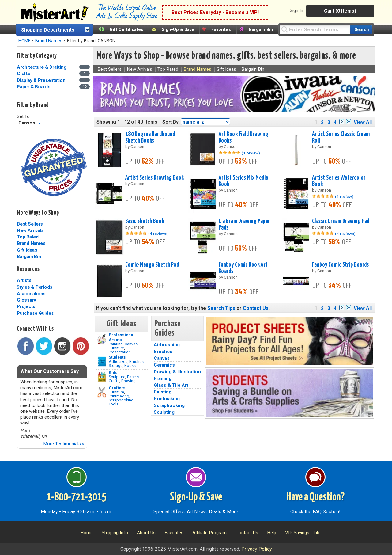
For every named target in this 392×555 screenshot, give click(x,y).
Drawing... (130, 381)
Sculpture (117, 377)
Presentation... (121, 352)
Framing (163, 378)
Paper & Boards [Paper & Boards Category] (34, 87)
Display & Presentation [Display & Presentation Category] (42, 80)
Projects (26, 306)
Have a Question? (316, 497)
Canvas (131, 344)
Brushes (136, 361)
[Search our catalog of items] (361, 30)
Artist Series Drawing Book (155, 178)
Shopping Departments (48, 30)
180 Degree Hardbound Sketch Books (150, 137)
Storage (116, 365)
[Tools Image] (102, 392)
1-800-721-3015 (76, 497)
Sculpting (164, 412)
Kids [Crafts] (113, 372)
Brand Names (49, 41)
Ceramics (164, 365)
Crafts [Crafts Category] (24, 74)
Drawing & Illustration (177, 372)
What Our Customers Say (50, 371)
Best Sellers (30, 224)
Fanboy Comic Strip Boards (341, 265)
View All (363, 122)
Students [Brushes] (117, 357)
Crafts (114, 381)
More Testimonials (64, 444)
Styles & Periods (34, 287)
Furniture (116, 348)
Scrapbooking (121, 400)
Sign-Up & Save (178, 30)
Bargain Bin (261, 30)
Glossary (26, 300)
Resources (28, 269)
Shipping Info (115, 533)
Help (272, 533)
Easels (133, 377)
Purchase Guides (35, 313)
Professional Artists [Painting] (122, 337)
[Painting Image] (102, 339)
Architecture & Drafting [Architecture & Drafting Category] (42, 67)
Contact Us (256, 308)
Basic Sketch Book (145, 221)
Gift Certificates (126, 30)
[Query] (315, 29)
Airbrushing (167, 345)
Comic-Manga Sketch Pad (152, 265)
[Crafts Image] (102, 377)
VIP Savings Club (302, 533)
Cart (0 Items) (340, 11)
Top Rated (28, 237)
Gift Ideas (27, 250)
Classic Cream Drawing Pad (341, 221)
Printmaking (119, 396)
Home (87, 533)
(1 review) (251, 153)
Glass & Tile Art (171, 385)
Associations (31, 294)
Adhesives (118, 361)
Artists (24, 280)
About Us (146, 533)
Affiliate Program (209, 533)
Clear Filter (40, 123)
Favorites (221, 30)
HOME (24, 41)
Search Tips (221, 308)
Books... (131, 365)
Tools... (115, 404)
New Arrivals (30, 230)
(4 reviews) (158, 234)
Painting (116, 344)
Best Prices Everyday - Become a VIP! (215, 12)
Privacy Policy (257, 549)
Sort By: (171, 122)
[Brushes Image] (102, 362)
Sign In (296, 10)
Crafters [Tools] (117, 388)
